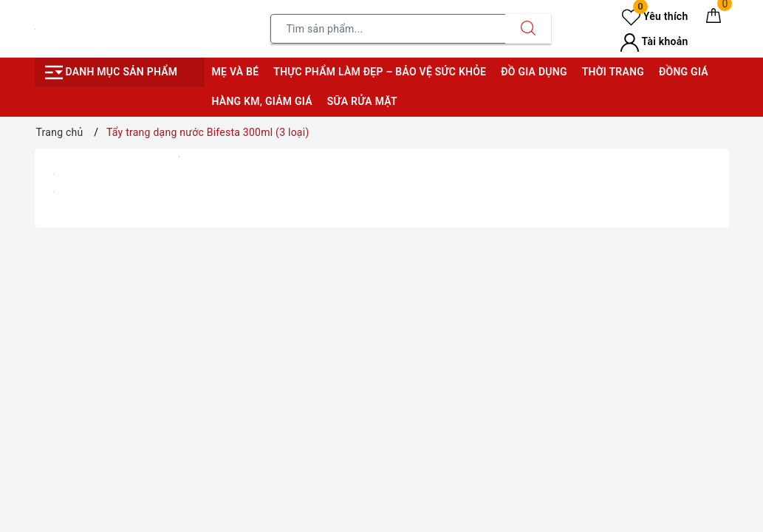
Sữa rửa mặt (362, 101)
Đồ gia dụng (534, 72)
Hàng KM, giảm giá (262, 101)
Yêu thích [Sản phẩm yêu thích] (655, 16)
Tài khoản (654, 41)
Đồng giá (684, 72)
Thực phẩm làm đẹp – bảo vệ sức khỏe (380, 72)
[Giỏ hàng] (714, 18)
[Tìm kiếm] (528, 29)
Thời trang (613, 72)
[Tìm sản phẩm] (388, 29)
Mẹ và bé (236, 72)
